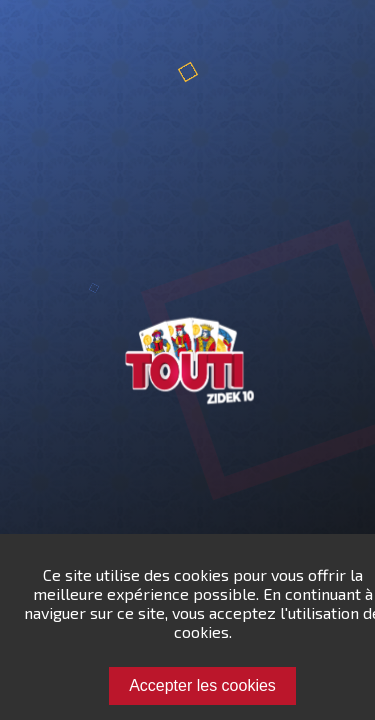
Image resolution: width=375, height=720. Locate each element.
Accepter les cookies (202, 685)
